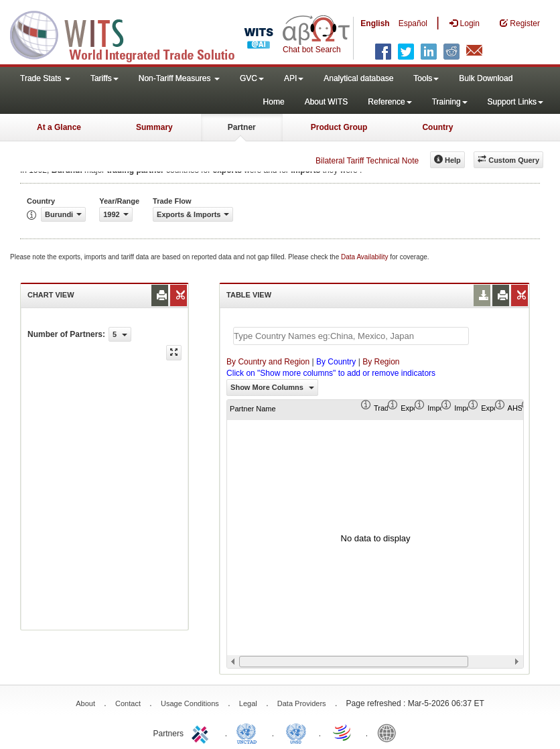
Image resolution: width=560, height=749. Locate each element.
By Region (381, 362)
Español (413, 23)
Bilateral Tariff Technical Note (367, 161)
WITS (134, 33)
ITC (202, 732)
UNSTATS (296, 732)
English (375, 23)
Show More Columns (272, 387)
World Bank (390, 732)
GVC (252, 78)
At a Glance (59, 127)
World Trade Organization (343, 732)
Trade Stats (45, 78)
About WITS (327, 102)
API (294, 78)
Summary (154, 127)
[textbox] (351, 336)
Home (274, 102)
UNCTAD (249, 732)
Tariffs (104, 78)
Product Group (339, 127)
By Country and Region (268, 362)
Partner (242, 127)
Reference (390, 102)
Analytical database (358, 78)
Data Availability (365, 257)
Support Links (515, 102)
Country (437, 127)
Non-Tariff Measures (179, 78)
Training (450, 102)
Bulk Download (486, 78)
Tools (426, 78)
